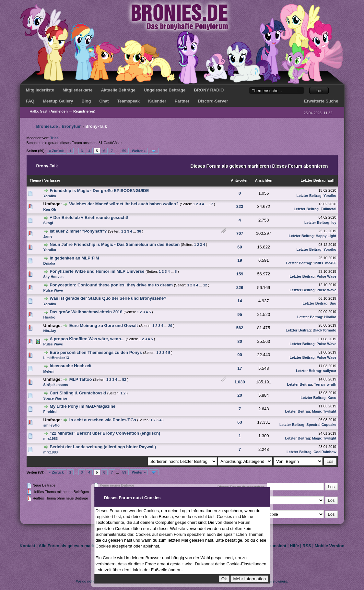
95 (240, 314)
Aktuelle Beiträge (118, 90)
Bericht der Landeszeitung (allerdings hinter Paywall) (103, 447)
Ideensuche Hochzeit (70, 366)
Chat (104, 101)
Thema (35, 180)
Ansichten (264, 180)
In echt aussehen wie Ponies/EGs (103, 420)
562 (240, 328)
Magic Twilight (324, 411)
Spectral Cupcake (321, 425)
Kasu (332, 398)
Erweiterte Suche (321, 101)
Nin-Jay (50, 331)
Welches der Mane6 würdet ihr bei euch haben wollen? (124, 204)
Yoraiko (50, 196)
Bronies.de (47, 126)
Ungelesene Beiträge (165, 90)
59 (124, 151)
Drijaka (49, 263)
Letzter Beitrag (313, 180)
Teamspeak (128, 101)
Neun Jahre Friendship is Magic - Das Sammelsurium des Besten (115, 244)
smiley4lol (52, 425)
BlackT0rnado (325, 330)
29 (170, 326)
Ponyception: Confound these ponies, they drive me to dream (111, 285)
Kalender (157, 101)
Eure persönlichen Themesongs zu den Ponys (96, 352)
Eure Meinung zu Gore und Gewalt (104, 325)
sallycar (330, 371)
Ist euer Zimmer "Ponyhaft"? (78, 231)
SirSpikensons (56, 385)
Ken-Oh (50, 210)
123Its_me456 (325, 263)
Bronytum (71, 126)
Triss (54, 138)
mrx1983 (51, 439)
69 (240, 247)
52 (124, 379)
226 (240, 288)
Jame (48, 236)
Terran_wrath (325, 384)
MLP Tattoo (81, 379)
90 (240, 355)
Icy (334, 223)
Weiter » (139, 151)
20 (240, 395)
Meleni (49, 371)
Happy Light (326, 236)
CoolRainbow (325, 452)
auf (330, 180)
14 (240, 301)
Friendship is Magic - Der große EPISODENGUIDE (99, 191)
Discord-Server (213, 101)
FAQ (30, 101)
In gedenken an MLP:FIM (74, 258)
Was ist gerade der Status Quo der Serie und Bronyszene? (108, 298)
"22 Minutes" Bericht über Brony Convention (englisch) (105, 433)
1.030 (240, 382)
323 (240, 206)
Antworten (240, 180)
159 (240, 274)
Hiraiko (49, 317)
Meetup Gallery (58, 101)
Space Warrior (55, 398)
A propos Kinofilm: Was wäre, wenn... (87, 339)
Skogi (48, 223)
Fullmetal (328, 209)
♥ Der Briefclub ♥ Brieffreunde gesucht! (89, 217)
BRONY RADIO (209, 90)
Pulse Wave (327, 276)
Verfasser (52, 180)
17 (211, 204)
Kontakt (28, 546)
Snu (333, 303)
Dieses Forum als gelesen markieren (230, 166)
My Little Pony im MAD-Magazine (82, 406)
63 (240, 422)
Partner (182, 101)
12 (205, 285)
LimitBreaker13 (56, 358)
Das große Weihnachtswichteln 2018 (86, 312)
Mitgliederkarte (77, 90)
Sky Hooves (53, 277)
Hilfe (294, 546)
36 (139, 231)
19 (240, 260)
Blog (86, 101)
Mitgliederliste (40, 90)
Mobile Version (330, 546)
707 (240, 233)
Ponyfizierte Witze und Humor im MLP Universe (97, 271)
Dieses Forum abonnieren (300, 166)
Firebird (50, 412)
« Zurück (56, 151)
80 (240, 341)
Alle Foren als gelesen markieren (71, 546)
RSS (307, 546)
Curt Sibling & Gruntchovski (78, 393)
